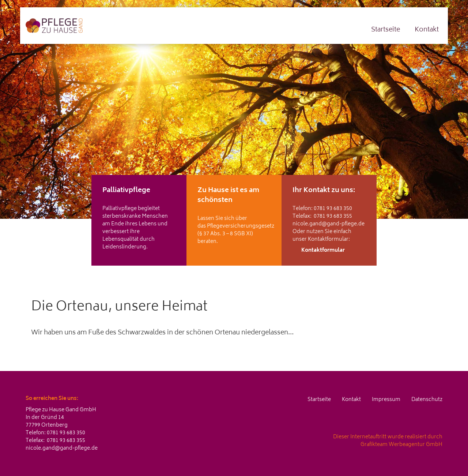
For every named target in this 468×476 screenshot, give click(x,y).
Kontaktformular (323, 250)
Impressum (386, 400)
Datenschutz (427, 400)
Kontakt (427, 30)
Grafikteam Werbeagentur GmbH (401, 445)
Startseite (386, 30)
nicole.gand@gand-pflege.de (329, 224)
